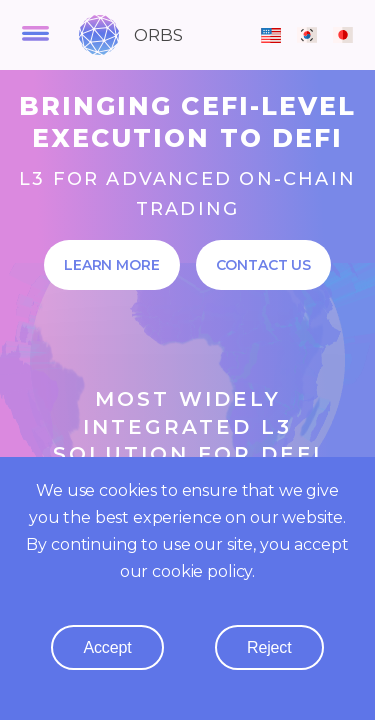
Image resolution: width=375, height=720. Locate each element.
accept (107, 647)
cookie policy (202, 571)
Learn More (112, 265)
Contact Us (264, 265)
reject (269, 647)
